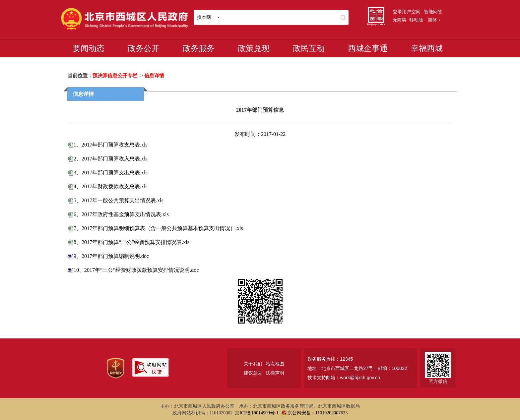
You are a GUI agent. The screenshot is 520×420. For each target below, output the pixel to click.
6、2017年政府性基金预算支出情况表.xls (121, 214)
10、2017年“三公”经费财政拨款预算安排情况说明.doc (136, 270)
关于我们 (253, 364)
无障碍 (400, 20)
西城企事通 (368, 48)
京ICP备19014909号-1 (257, 413)
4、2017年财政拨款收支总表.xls (111, 186)
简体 (434, 20)
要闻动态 (89, 48)
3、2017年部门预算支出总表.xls (111, 173)
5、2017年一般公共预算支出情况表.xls (119, 200)
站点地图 (275, 364)
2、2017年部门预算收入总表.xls (111, 159)
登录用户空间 (407, 12)
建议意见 (253, 373)
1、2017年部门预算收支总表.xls (111, 145)
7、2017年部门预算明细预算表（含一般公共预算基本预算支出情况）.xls (158, 228)
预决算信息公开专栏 (115, 76)
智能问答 (433, 12)
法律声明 (275, 373)
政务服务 (199, 48)
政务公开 (144, 48)
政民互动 (309, 48)
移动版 (416, 20)
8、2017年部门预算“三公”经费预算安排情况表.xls (131, 242)
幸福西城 (427, 48)
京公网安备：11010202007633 (318, 413)
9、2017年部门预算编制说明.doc (111, 256)
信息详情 (154, 76)
